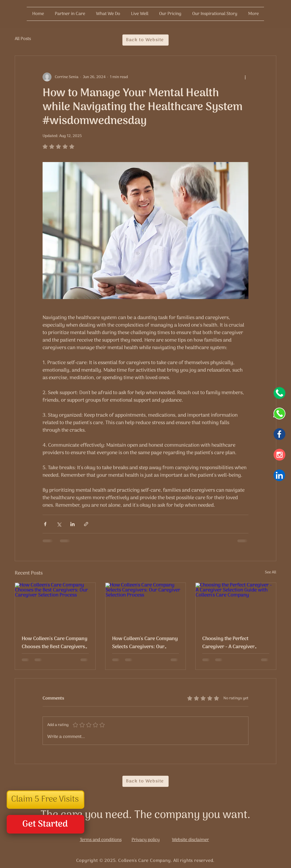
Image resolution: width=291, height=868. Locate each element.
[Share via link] (86, 524)
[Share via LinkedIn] (72, 524)
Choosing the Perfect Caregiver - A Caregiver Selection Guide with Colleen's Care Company (236, 643)
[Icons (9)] (279, 475)
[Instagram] (279, 455)
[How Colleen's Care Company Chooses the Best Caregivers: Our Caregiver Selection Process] (55, 605)
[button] (45, 800)
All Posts (23, 39)
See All (271, 573)
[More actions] (245, 77)
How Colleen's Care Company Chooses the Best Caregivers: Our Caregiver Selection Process (55, 643)
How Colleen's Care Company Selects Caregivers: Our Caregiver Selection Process (145, 643)
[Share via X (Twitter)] (59, 524)
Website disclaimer (190, 840)
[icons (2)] (279, 393)
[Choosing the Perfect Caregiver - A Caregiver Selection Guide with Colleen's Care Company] (236, 605)
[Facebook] (279, 434)
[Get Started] (45, 824)
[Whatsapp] (279, 414)
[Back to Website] (145, 40)
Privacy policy (146, 840)
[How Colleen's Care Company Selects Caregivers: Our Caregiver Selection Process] (146, 605)
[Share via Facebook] (45, 524)
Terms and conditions (101, 840)
